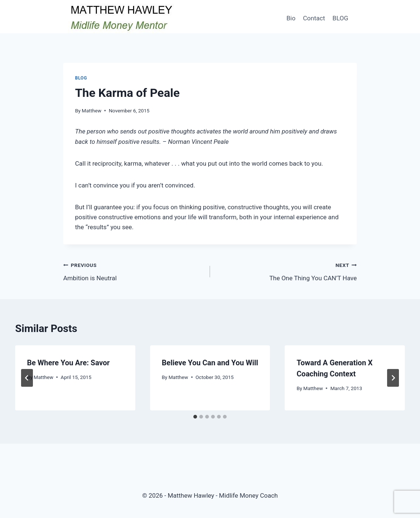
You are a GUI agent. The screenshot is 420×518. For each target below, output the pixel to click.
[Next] (393, 378)
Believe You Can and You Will (210, 363)
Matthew (92, 111)
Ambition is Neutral (133, 271)
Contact (314, 18)
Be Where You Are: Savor (68, 363)
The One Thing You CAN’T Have (287, 271)
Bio (291, 18)
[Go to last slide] (27, 378)
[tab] (195, 417)
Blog (81, 78)
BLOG (340, 18)
